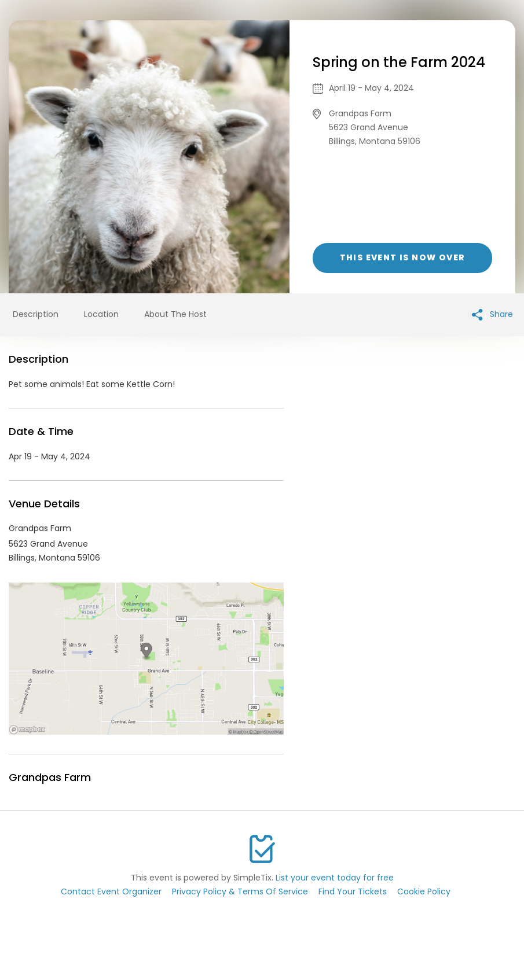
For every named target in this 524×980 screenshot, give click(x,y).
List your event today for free (335, 878)
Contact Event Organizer (111, 891)
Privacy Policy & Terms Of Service (240, 891)
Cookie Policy (424, 891)
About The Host (175, 314)
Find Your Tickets (353, 891)
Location (101, 314)
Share (492, 314)
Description (36, 314)
